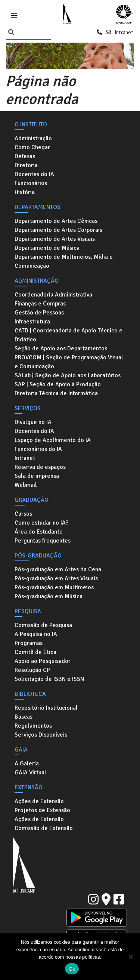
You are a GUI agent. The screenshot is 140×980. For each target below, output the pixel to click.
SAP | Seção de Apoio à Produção (58, 384)
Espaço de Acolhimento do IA (53, 440)
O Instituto (31, 125)
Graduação (32, 500)
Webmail (26, 485)
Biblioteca (30, 694)
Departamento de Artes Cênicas (56, 221)
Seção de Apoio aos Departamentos (61, 348)
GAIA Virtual (30, 772)
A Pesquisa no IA (36, 634)
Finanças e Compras (40, 304)
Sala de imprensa (37, 476)
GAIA (21, 750)
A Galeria (27, 764)
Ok (72, 969)
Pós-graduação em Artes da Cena (58, 569)
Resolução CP (32, 670)
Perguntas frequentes (43, 541)
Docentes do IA (34, 174)
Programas (29, 643)
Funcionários (31, 183)
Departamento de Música (47, 248)
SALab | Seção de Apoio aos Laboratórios (68, 375)
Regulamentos (33, 726)
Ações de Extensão (39, 801)
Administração (33, 138)
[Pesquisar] (11, 33)
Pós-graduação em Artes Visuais (56, 578)
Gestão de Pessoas (39, 313)
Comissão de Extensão (44, 828)
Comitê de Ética (35, 652)
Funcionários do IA (38, 449)
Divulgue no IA (33, 422)
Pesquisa (28, 611)
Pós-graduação (38, 556)
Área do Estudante (39, 532)
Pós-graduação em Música (49, 596)
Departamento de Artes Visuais (55, 239)
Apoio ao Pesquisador (43, 661)
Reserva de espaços (40, 467)
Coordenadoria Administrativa (53, 295)
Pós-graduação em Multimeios (54, 587)
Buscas (24, 717)
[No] (131, 956)
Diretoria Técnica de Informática (56, 393)
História (25, 192)
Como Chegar (32, 147)
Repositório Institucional (46, 708)
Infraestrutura (32, 322)
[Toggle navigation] (14, 14)
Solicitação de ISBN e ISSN (49, 679)
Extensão (29, 787)
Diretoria (26, 165)
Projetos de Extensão (42, 810)
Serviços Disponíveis (41, 735)
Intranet (124, 32)
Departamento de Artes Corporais (58, 230)
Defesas (25, 156)
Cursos (23, 514)
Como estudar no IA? (41, 523)
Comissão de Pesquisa (43, 625)
